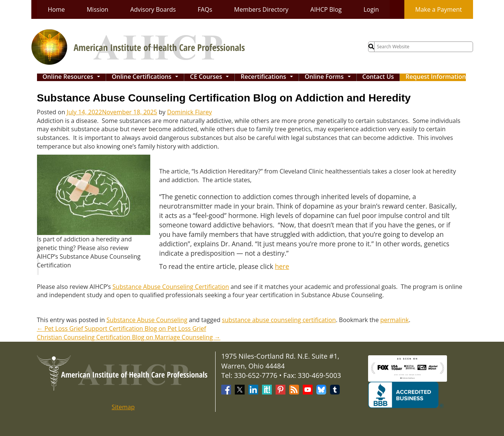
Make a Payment (439, 9)
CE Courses (211, 77)
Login (371, 9)
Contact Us (378, 77)
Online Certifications (147, 77)
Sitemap (123, 407)
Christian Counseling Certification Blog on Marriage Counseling (129, 337)
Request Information (436, 77)
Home (56, 9)
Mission (98, 9)
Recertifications (268, 77)
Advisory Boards (153, 9)
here (282, 266)
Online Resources (73, 77)
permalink (394, 320)
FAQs (205, 9)
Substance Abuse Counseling (147, 320)
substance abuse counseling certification (279, 320)
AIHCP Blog (326, 9)
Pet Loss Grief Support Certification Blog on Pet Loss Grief (122, 329)
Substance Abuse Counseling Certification (171, 287)
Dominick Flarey (189, 112)
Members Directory (261, 9)
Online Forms (329, 77)
